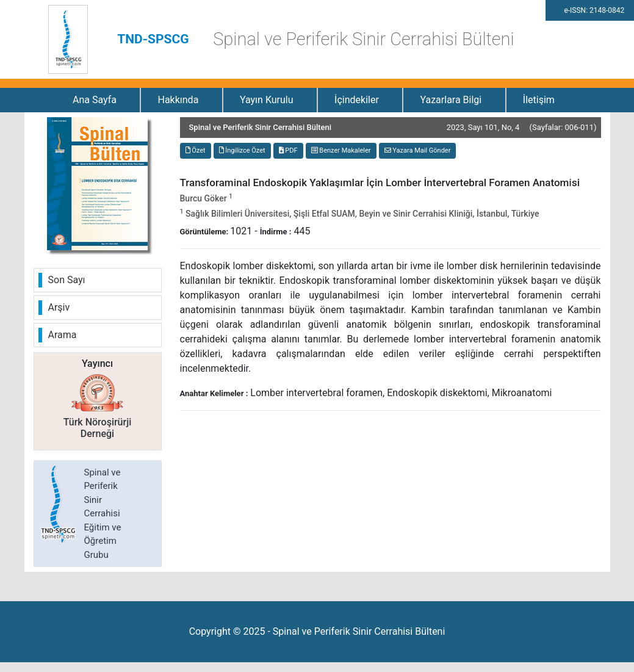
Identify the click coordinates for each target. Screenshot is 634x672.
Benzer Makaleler (341, 150)
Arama (63, 335)
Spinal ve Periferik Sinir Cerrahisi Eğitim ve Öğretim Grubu (102, 514)
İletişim (539, 100)
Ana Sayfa (95, 100)
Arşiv (59, 307)
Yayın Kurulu (267, 100)
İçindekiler (357, 100)
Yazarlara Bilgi (451, 100)
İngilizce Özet (242, 150)
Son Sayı (67, 280)
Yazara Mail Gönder (418, 150)
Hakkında (178, 100)
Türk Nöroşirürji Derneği (98, 428)
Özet (196, 150)
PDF (288, 150)
